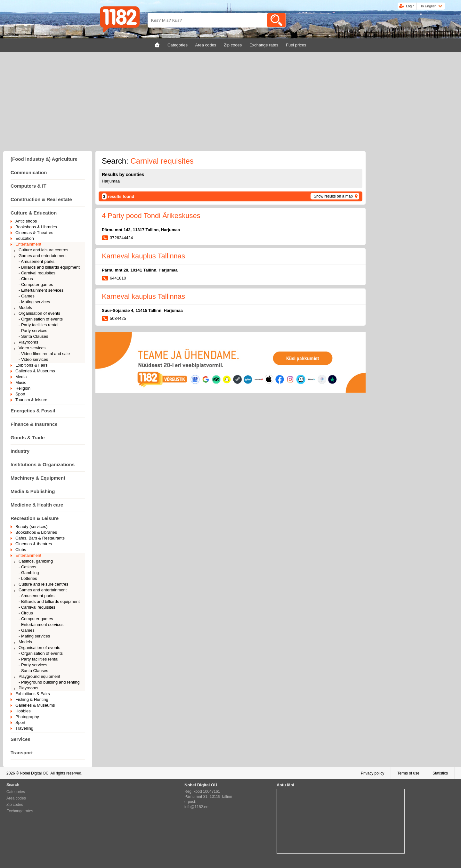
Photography (27, 717)
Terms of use (408, 773)
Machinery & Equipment (38, 478)
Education (25, 238)
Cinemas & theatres (34, 544)
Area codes (16, 798)
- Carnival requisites (37, 273)
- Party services (33, 331)
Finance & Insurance (34, 424)
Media (21, 377)
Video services (32, 348)
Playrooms (28, 342)
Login (410, 6)
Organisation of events (39, 313)
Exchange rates (20, 811)
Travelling (24, 728)
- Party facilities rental (38, 325)
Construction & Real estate (41, 199)
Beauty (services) (31, 527)
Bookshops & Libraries (36, 227)
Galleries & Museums (35, 371)
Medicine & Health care (37, 505)
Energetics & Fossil (33, 411)
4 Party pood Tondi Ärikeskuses (151, 216)
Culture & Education (34, 213)
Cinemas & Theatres (34, 233)
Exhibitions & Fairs (33, 694)
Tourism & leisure (31, 400)
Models (25, 308)
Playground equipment (39, 676)
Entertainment (28, 244)
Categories (16, 792)
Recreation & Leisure (35, 518)
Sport (20, 394)
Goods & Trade (28, 438)
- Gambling (29, 573)
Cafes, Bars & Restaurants (40, 538)
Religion (23, 388)
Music (21, 382)
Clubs (21, 550)
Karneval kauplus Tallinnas (143, 256)
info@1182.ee (196, 807)
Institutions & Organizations (43, 464)
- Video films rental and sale (44, 354)
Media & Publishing (33, 491)
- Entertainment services (41, 290)
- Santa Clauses (33, 336)
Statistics (440, 773)
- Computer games (36, 284)
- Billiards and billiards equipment (49, 267)
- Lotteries (28, 578)
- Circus (26, 279)
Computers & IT (28, 186)
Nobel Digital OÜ (34, 773)
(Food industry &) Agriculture (44, 159)
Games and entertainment (43, 256)
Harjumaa (111, 181)
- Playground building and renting (49, 682)
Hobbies (23, 711)
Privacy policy (372, 773)
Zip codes (15, 805)
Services (20, 739)
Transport (22, 753)
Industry (20, 451)
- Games (27, 296)
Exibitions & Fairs (31, 365)
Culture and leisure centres (43, 250)
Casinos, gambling (36, 561)
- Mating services (34, 302)
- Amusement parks (36, 261)
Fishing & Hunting (32, 699)
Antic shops (26, 221)
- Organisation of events (41, 319)
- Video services (33, 359)
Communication (29, 172)
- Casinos (27, 567)
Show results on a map (333, 196)
